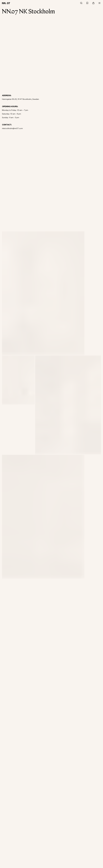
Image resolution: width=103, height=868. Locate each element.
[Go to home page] (6, 3)
